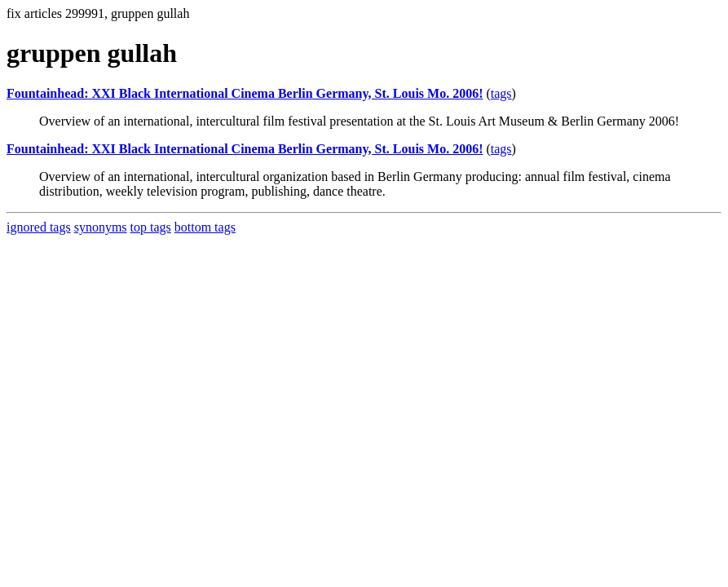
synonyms (101, 227)
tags (501, 93)
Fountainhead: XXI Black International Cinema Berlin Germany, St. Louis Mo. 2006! (245, 93)
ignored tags (39, 227)
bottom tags (205, 227)
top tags (151, 227)
